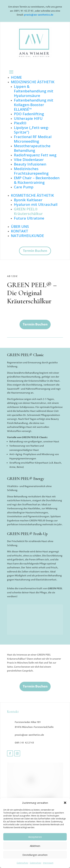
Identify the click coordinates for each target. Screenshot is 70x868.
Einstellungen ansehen (35, 855)
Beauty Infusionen (30, 164)
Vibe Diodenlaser (29, 159)
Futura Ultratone (29, 218)
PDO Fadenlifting (29, 114)
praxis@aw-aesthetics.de (39, 15)
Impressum (48, 863)
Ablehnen (35, 846)
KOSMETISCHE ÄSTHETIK (32, 195)
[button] (65, 803)
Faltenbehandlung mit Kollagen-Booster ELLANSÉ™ (34, 105)
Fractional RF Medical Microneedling (33, 139)
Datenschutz (22, 863)
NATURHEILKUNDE (27, 236)
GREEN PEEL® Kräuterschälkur (28, 211)
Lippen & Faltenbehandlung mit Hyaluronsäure (34, 91)
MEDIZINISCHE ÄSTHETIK (33, 82)
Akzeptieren (35, 837)
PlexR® (20, 123)
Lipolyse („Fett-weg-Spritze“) (32, 130)
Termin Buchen (35, 251)
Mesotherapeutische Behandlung (32, 148)
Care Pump (24, 187)
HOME (16, 77)
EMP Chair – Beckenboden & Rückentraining (37, 180)
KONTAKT (20, 231)
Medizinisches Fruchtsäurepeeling (31, 171)
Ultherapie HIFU (28, 118)
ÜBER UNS (20, 226)
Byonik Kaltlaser (28, 200)
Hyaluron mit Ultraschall (36, 204)
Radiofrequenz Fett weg (35, 155)
